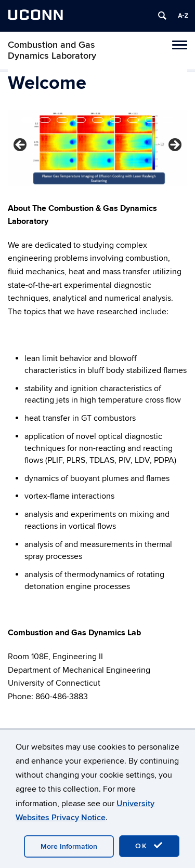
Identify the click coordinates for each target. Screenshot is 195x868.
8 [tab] (151, 120)
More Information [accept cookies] (69, 846)
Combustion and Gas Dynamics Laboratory (52, 50)
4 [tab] (80, 120)
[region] (97, 148)
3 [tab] (62, 120)
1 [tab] (27, 120)
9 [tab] (168, 120)
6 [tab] (115, 120)
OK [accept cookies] (149, 846)
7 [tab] (133, 120)
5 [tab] (98, 120)
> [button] (174, 145)
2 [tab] (45, 120)
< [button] (21, 145)
